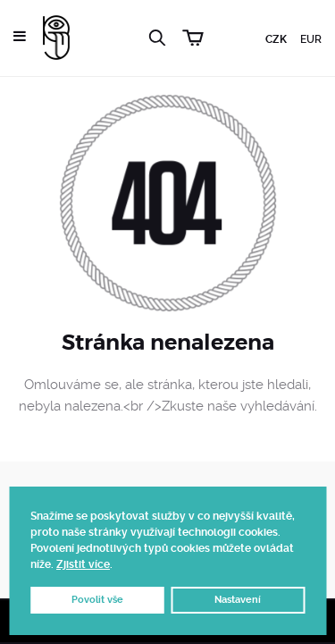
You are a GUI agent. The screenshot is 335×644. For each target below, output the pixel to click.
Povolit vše (97, 600)
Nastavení (238, 600)
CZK (276, 39)
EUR (311, 39)
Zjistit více (83, 564)
